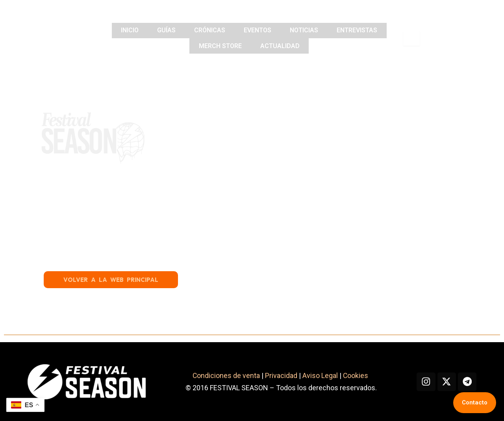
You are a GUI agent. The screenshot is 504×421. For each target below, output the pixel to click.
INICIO (127, 31)
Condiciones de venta (224, 376)
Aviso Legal (319, 376)
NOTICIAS (306, 31)
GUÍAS (165, 31)
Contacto (475, 402)
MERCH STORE (220, 46)
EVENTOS (258, 31)
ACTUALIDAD (280, 46)
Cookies (355, 376)
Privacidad (280, 376)
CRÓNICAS (209, 31)
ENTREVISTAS (360, 31)
